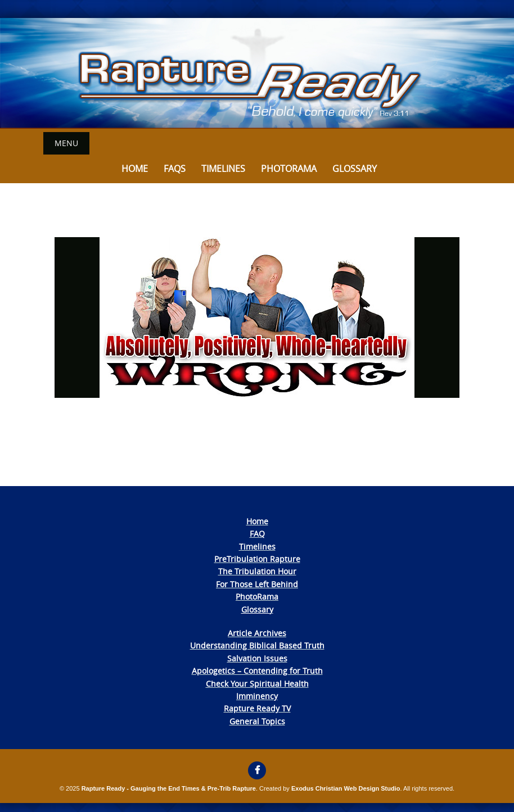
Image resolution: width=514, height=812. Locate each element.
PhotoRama (257, 596)
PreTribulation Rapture (257, 559)
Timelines (223, 169)
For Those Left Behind (257, 584)
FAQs (175, 169)
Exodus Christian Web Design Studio (346, 788)
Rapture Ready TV (257, 708)
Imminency (257, 696)
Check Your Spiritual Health (257, 684)
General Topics (257, 721)
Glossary (355, 169)
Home (135, 169)
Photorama (289, 169)
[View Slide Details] (257, 73)
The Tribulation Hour (257, 571)
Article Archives (257, 633)
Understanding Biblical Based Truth (257, 645)
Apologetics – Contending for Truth (257, 671)
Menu (66, 143)
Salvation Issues (257, 658)
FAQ (257, 534)
